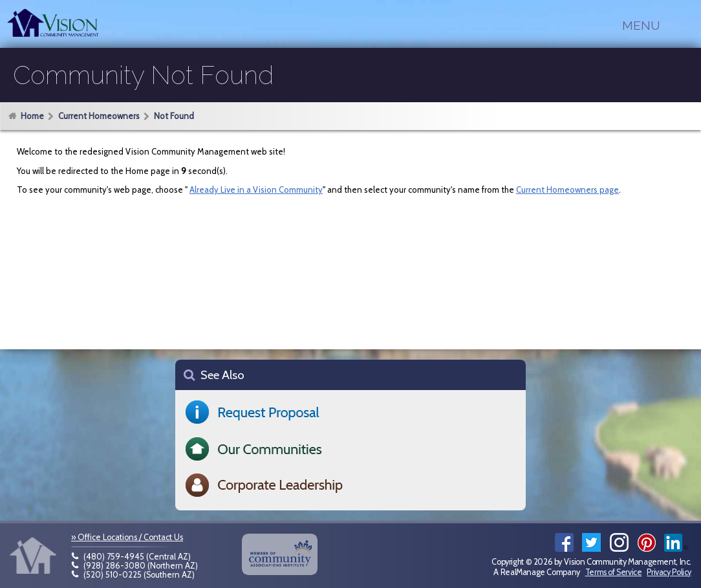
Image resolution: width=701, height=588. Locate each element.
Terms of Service (614, 572)
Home (32, 116)
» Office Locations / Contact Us (127, 537)
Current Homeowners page (567, 190)
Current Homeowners (99, 116)
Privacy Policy (669, 572)
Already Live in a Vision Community (256, 190)
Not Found (174, 116)
